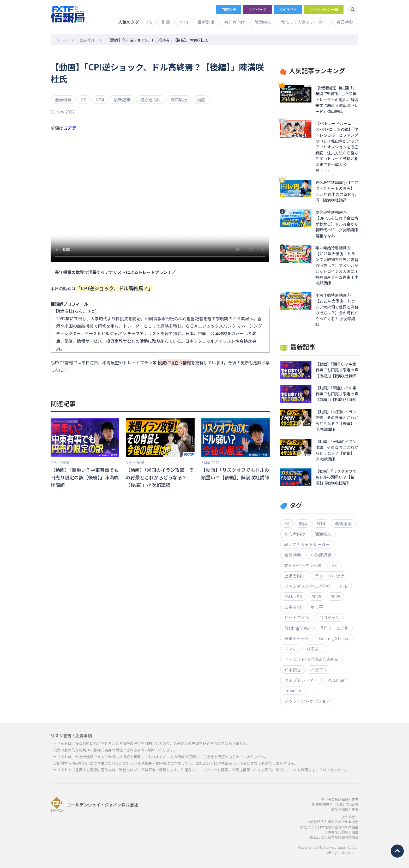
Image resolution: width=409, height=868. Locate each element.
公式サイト (288, 9)
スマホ (291, 649)
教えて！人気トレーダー (304, 22)
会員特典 (345, 22)
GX (334, 565)
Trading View (297, 628)
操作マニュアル (334, 628)
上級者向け (295, 576)
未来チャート (297, 638)
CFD (344, 586)
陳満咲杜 (263, 22)
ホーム (61, 40)
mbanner (293, 690)
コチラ (69, 128)
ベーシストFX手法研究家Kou (311, 659)
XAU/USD (293, 596)
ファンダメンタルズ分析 (307, 586)
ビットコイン (297, 617)
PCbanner (337, 680)
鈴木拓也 (293, 670)
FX (149, 22)
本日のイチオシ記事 (303, 565)
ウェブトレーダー (301, 680)
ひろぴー (315, 649)
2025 (335, 596)
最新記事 (206, 22)
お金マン (319, 670)
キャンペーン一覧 (324, 9)
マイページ (257, 9)
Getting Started (334, 638)
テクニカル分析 (329, 576)
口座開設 (229, 9)
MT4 (184, 22)
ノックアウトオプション (307, 701)
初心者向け (234, 22)
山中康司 (293, 607)
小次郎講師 (321, 555)
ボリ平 (317, 607)
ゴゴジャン (329, 617)
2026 (316, 596)
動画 (166, 22)
